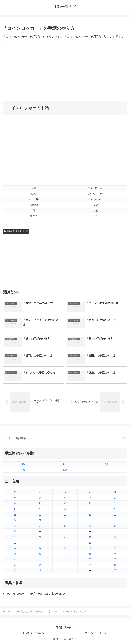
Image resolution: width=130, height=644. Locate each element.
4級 (24, 470)
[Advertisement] (65, 73)
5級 (65, 470)
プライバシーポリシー (97, 633)
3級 (106, 464)
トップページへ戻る (33, 633)
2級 (65, 464)
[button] (124, 438)
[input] (65, 438)
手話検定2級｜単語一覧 (16, 231)
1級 (24, 464)
